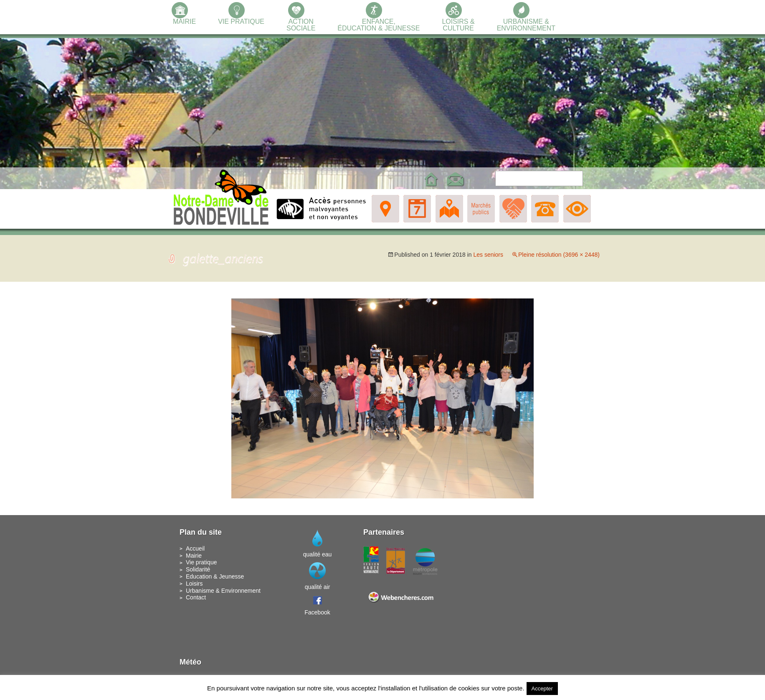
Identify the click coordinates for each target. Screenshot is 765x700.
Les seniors (488, 255)
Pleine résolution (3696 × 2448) (559, 255)
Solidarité (198, 569)
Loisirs (194, 584)
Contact (196, 597)
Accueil (195, 548)
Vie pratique (201, 562)
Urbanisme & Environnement (223, 591)
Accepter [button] (542, 689)
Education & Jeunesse (215, 576)
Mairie (194, 556)
